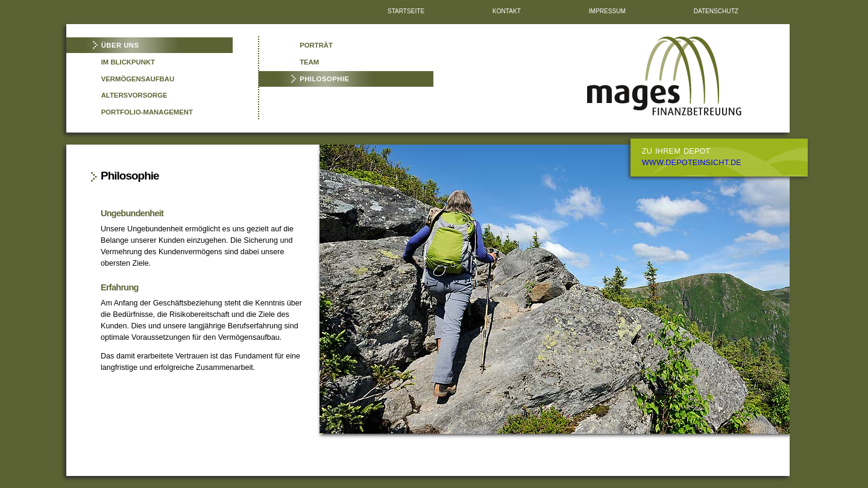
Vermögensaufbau (138, 79)
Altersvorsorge (134, 95)
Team (309, 62)
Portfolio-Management (147, 112)
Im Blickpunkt (128, 62)
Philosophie (324, 79)
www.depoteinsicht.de (692, 163)
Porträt (316, 45)
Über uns (120, 45)
